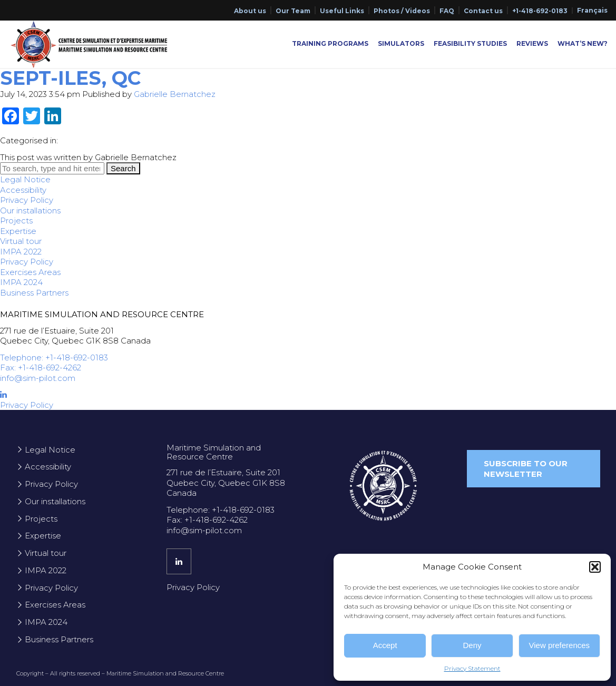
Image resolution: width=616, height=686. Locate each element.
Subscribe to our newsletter (526, 469)
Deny (472, 645)
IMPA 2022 (21, 252)
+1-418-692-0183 (540, 11)
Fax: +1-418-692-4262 (41, 367)
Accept (385, 645)
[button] (595, 567)
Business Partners (34, 293)
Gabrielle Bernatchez (175, 94)
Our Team (293, 11)
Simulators (401, 43)
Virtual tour (21, 241)
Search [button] (123, 168)
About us (250, 11)
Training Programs (330, 43)
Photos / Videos (402, 11)
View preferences (560, 645)
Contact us (483, 11)
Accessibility (23, 190)
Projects (16, 220)
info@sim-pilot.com (38, 378)
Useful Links (342, 11)
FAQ (447, 11)
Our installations (30, 210)
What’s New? (583, 43)
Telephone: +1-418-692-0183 (54, 357)
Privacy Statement (472, 668)
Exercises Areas (30, 272)
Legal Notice (25, 179)
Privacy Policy (27, 200)
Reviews (532, 43)
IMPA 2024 (21, 282)
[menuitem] (592, 11)
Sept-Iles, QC (70, 78)
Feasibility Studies (470, 43)
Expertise (18, 231)
